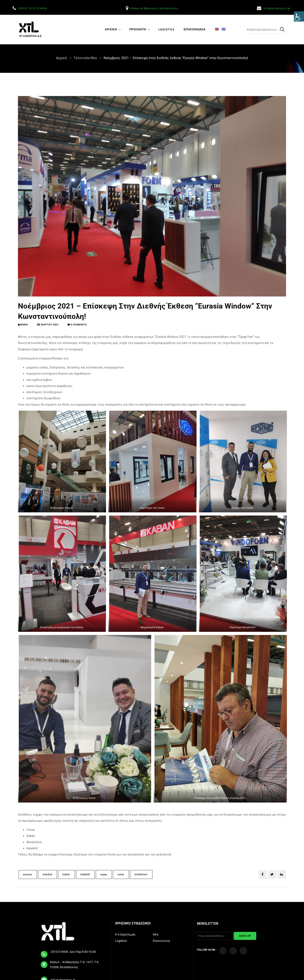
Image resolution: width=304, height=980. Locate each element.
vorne (121, 874)
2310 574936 (60, 952)
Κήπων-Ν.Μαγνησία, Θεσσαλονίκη (155, 8)
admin (24, 325)
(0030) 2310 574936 (33, 8)
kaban (66, 874)
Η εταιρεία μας (126, 934)
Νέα (156, 934)
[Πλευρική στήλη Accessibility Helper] (299, 20)
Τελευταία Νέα (86, 58)
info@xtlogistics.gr (277, 8)
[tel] (44, 953)
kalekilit (85, 874)
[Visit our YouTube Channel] (233, 951)
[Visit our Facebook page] (223, 951)
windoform (141, 874)
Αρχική (62, 58)
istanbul (47, 874)
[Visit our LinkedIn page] (243, 951)
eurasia (28, 874)
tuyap (104, 874)
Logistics (121, 941)
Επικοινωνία (162, 941)
